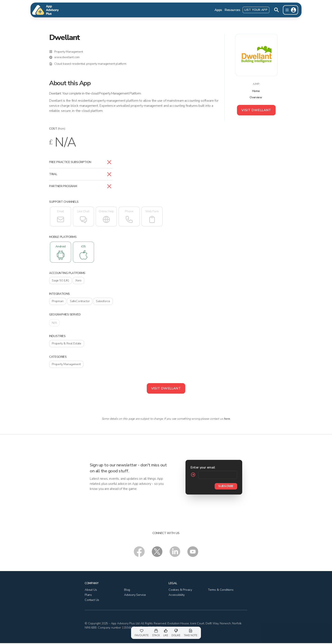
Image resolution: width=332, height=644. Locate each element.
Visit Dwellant (256, 110)
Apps (218, 10)
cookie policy (318, 636)
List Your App (256, 10)
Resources (232, 10)
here (227, 419)
